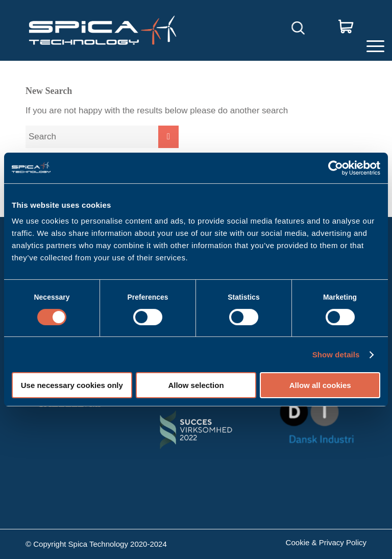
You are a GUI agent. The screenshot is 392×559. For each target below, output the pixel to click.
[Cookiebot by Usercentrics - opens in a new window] (336, 168)
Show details (336, 355)
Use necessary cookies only (72, 385)
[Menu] (373, 30)
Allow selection (196, 385)
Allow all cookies (320, 385)
